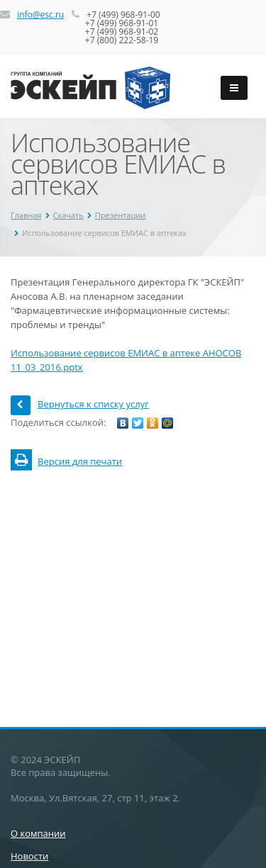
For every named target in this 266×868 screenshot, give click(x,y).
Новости (29, 856)
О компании (38, 833)
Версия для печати (66, 461)
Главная (26, 215)
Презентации (121, 215)
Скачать (68, 215)
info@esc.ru (40, 15)
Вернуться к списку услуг (80, 404)
